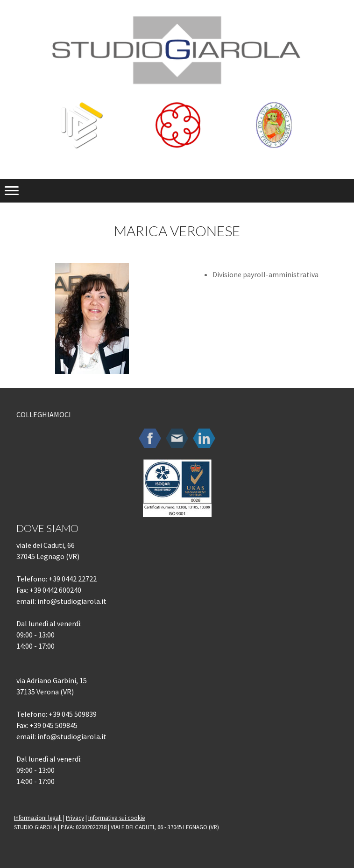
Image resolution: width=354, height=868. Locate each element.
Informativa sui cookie (117, 818)
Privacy (75, 818)
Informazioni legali (38, 818)
